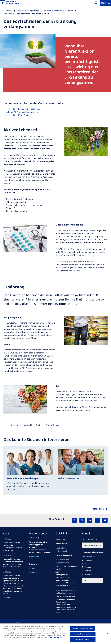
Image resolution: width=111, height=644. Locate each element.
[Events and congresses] (66, 568)
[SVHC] (62, 580)
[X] (82, 520)
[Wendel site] (64, 555)
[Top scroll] (100, 509)
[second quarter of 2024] (61, 543)
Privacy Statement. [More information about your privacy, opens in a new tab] (55, 637)
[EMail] (105, 520)
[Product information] (66, 598)
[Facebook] (74, 520)
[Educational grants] (57, 572)
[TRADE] (66, 584)
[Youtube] (88, 567)
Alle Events (33, 572)
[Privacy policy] (15, 623)
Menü (104, 3)
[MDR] (66, 576)
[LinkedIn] (97, 520)
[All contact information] (92, 552)
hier (57, 425)
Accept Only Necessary (83, 634)
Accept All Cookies (83, 639)
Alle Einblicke (34, 556)
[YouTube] (90, 520)
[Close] (108, 633)
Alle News (6, 598)
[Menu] (105, 3)
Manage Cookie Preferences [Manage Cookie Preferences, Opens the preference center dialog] (83, 628)
